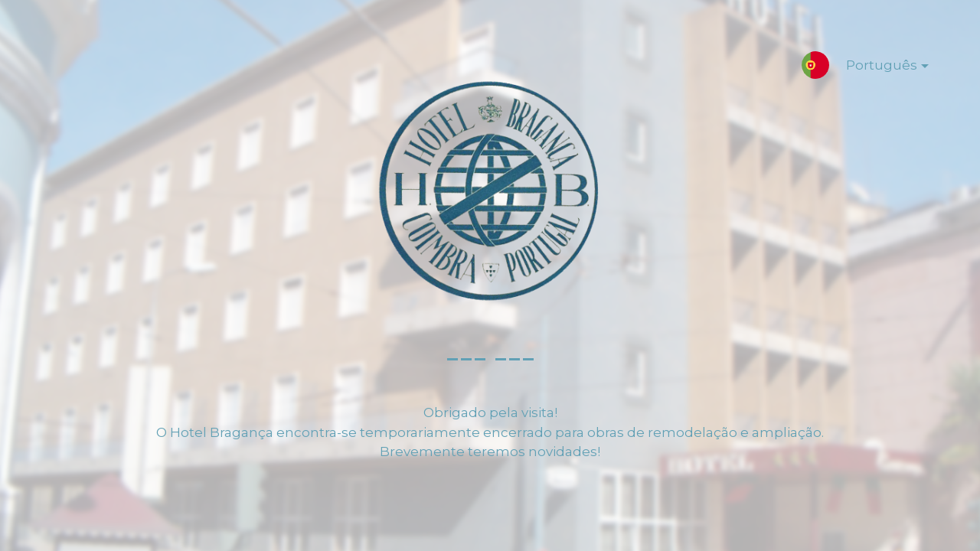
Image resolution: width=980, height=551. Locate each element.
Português (875, 68)
